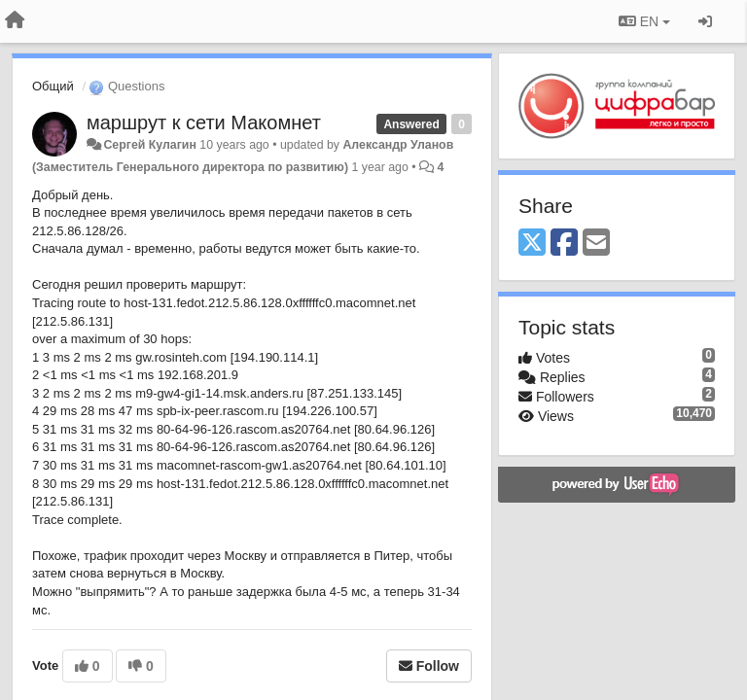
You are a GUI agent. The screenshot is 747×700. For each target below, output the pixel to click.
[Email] (596, 244)
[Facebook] (564, 244)
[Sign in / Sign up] (705, 21)
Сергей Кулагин (149, 145)
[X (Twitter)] (532, 244)
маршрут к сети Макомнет (204, 122)
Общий (53, 86)
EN (644, 21)
